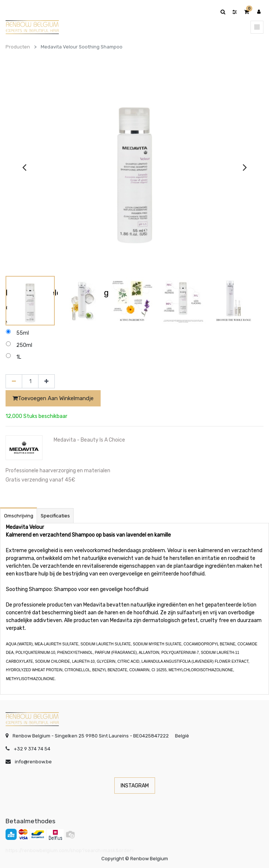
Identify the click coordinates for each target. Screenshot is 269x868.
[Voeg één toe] (46, 381)
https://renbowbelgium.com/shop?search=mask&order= (70, 850)
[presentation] (24, 167)
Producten (18, 47)
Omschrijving (19, 516)
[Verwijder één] (14, 381)
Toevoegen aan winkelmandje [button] (53, 398)
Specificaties (55, 516)
